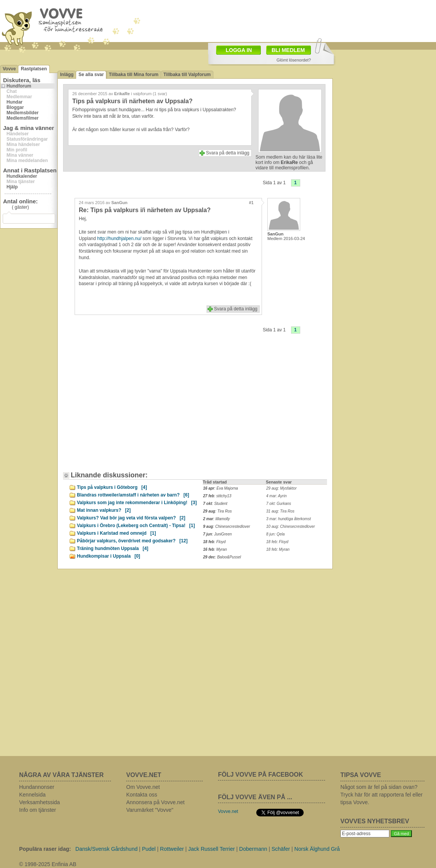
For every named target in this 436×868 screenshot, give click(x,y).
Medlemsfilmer (23, 118)
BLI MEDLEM (288, 50)
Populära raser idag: (45, 849)
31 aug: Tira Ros (280, 511)
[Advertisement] (262, 20)
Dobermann (253, 849)
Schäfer (281, 849)
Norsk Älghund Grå (317, 849)
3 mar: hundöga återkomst (289, 519)
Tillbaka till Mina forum (133, 75)
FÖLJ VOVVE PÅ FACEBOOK (260, 775)
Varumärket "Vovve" (150, 810)
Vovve (9, 69)
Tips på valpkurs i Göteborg (112, 487)
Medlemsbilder (23, 113)
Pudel (149, 849)
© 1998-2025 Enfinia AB (48, 864)
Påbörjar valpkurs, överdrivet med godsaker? (132, 541)
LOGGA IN (239, 50)
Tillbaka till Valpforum (187, 75)
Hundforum (19, 86)
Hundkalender (22, 176)
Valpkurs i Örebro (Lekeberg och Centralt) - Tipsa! (136, 526)
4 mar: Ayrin (276, 496)
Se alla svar (91, 75)
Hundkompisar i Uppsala (108, 556)
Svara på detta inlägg (228, 153)
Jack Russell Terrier (211, 849)
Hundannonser (37, 787)
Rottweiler (172, 849)
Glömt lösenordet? (294, 60)
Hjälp (12, 187)
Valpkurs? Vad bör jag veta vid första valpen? (131, 518)
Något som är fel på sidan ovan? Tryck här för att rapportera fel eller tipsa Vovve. (381, 795)
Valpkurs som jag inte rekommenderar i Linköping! (137, 503)
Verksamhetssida (40, 802)
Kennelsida (32, 795)
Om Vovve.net (143, 787)
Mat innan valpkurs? (104, 510)
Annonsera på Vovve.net (155, 802)
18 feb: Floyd (277, 542)
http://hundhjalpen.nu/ (119, 238)
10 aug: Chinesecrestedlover (290, 526)
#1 (251, 203)
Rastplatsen (34, 69)
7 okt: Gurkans (279, 504)
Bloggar (15, 107)
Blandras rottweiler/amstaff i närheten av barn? (133, 495)
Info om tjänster (38, 810)
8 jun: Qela (275, 534)
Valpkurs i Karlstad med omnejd (116, 533)
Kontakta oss (142, 795)
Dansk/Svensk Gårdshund (107, 849)
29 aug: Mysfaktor (281, 488)
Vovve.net (228, 811)
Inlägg (67, 75)
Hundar (15, 102)
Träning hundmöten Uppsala (113, 548)
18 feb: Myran (278, 549)
